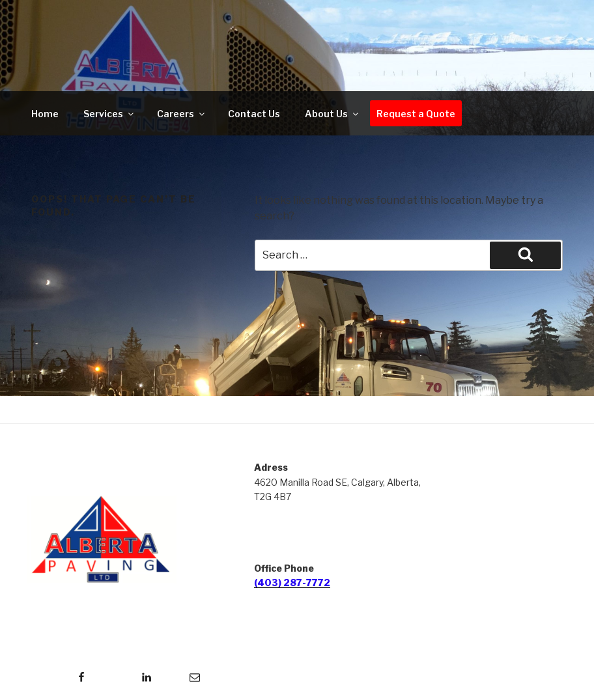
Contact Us (254, 114)
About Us (332, 114)
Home (45, 114)
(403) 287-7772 (292, 582)
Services (109, 114)
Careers (182, 114)
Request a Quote (416, 114)
